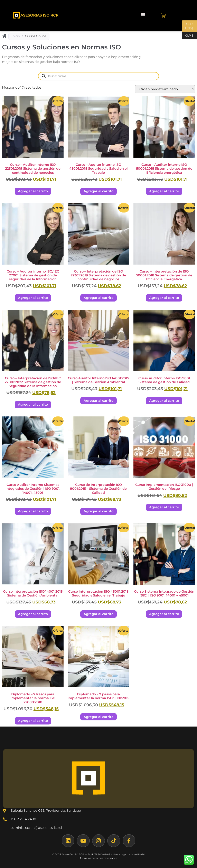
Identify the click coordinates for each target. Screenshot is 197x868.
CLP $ (188, 36)
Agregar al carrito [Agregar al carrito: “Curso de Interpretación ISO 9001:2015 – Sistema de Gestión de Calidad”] (98, 511)
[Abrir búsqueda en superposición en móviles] (98, 76)
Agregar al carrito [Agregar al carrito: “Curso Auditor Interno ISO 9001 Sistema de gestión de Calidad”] (164, 401)
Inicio (16, 36)
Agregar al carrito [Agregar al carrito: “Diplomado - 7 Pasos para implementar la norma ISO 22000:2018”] (33, 721)
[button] (143, 14)
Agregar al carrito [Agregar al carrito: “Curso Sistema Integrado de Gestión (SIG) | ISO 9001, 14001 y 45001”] (164, 614)
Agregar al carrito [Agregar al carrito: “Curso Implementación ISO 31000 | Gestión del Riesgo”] (164, 507)
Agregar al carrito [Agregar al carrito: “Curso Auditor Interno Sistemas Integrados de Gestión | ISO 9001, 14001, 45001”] (33, 511)
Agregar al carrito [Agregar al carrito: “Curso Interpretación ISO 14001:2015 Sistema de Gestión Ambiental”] (33, 614)
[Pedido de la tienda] (165, 89)
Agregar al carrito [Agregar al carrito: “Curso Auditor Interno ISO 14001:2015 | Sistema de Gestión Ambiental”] (98, 401)
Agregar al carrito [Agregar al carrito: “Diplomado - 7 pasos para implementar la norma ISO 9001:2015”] (98, 717)
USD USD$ (188, 27)
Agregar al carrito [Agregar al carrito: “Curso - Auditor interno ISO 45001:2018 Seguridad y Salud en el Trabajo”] (98, 191)
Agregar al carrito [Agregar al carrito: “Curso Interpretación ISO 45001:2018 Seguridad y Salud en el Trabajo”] (98, 614)
